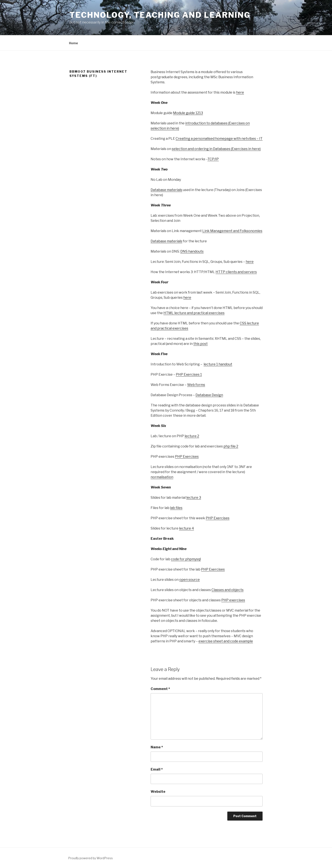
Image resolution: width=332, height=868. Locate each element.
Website (158, 792)
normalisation (162, 477)
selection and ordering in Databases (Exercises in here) (216, 149)
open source (190, 580)
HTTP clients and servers (236, 272)
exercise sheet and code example (226, 641)
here (240, 92)
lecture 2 (192, 436)
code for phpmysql (186, 559)
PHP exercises (233, 600)
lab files (176, 508)
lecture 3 (194, 498)
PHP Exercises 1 (189, 374)
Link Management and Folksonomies (232, 231)
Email (157, 769)
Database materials (166, 190)
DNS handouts (192, 251)
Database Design (209, 395)
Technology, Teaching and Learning (160, 15)
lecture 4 (187, 528)
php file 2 (231, 446)
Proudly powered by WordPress (90, 858)
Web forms (196, 385)
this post (201, 344)
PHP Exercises (187, 457)
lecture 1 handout (218, 364)
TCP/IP (213, 159)
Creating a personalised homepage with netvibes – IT (219, 139)
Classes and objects (228, 590)
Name (157, 747)
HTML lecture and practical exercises (194, 313)
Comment (160, 689)
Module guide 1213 (188, 113)
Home (73, 43)
